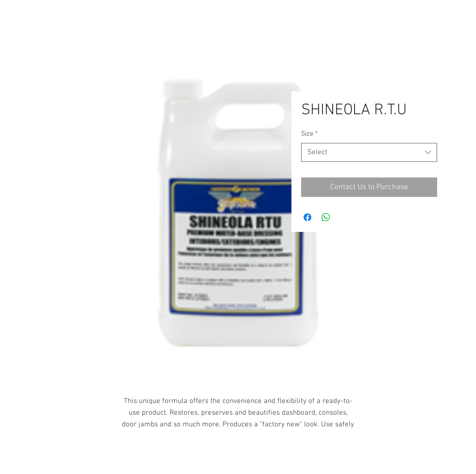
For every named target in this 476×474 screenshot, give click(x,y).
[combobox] (369, 152)
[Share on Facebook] (307, 217)
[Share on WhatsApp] (326, 217)
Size (309, 134)
